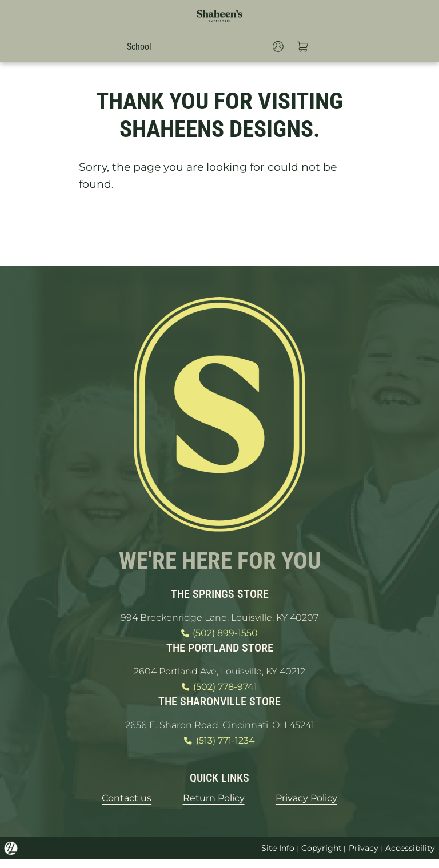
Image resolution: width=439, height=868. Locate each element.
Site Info (276, 857)
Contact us (114, 806)
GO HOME (219, 228)
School (137, 46)
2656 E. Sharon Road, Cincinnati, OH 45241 (219, 730)
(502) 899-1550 (219, 634)
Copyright (320, 857)
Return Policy (212, 806)
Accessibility (410, 857)
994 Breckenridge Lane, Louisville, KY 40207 (219, 617)
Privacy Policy (317, 806)
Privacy (363, 857)
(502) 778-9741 (219, 691)
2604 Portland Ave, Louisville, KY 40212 (220, 674)
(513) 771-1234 (219, 748)
